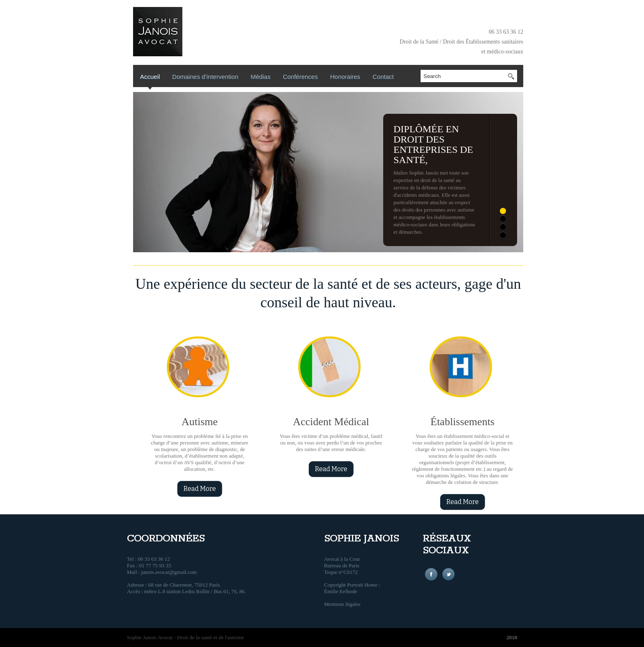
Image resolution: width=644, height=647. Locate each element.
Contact (383, 77)
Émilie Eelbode (341, 591)
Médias (260, 77)
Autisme (200, 422)
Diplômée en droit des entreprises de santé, (433, 144)
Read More (199, 489)
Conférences (300, 77)
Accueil (150, 77)
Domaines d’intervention (205, 77)
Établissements (462, 422)
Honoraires (345, 77)
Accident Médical (331, 422)
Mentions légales (342, 604)
